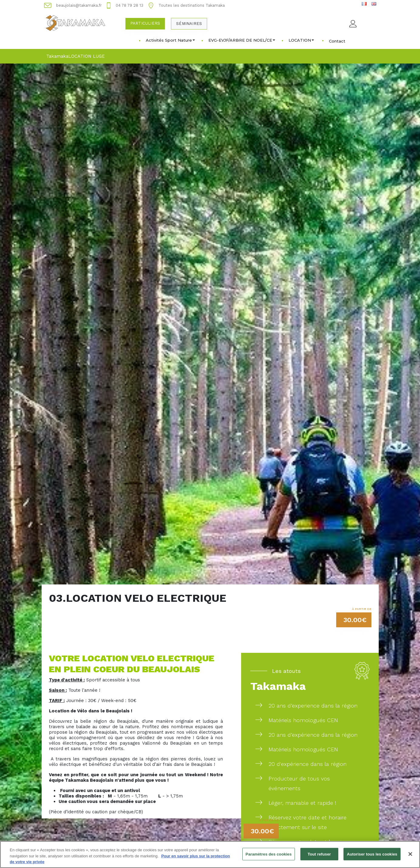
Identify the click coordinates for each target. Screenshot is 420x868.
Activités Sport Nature (170, 40)
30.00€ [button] (355, 620)
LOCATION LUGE (87, 56)
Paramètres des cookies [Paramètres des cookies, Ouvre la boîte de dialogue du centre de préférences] (269, 857)
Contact (337, 41)
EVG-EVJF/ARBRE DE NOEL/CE (242, 40)
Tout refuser (319, 857)
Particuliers (145, 23)
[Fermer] (410, 857)
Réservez (280, 842)
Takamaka (57, 56)
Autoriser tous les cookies (372, 857)
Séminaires (189, 24)
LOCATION (301, 40)
